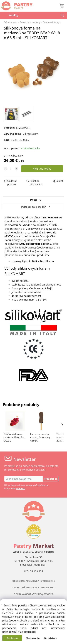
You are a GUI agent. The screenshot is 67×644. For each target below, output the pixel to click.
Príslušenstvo (11, 22)
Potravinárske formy (30, 22)
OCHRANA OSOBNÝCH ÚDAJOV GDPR (33, 594)
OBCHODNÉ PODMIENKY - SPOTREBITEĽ (34, 581)
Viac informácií (27, 632)
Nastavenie (33, 638)
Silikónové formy (51, 22)
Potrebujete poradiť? (33, 207)
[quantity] (11, 169)
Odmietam (51, 638)
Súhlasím (12, 638)
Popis (34, 200)
